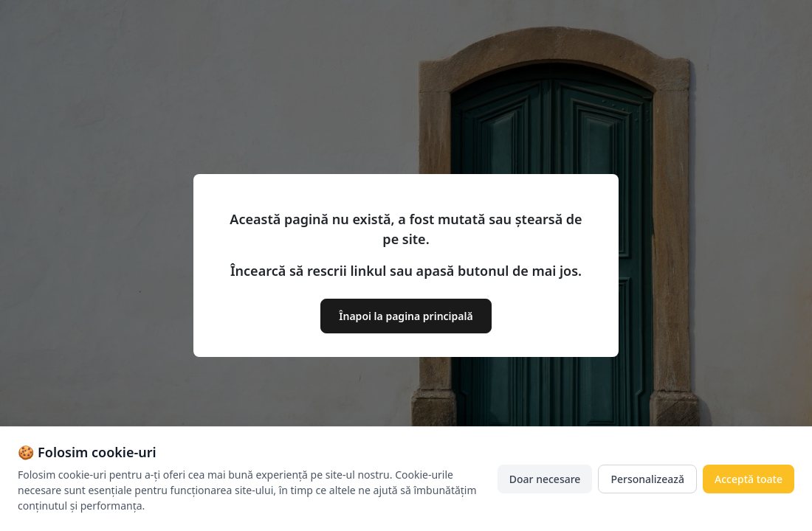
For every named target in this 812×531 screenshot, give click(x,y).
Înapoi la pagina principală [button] (406, 316)
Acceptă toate (749, 479)
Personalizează (647, 479)
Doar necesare (545, 479)
